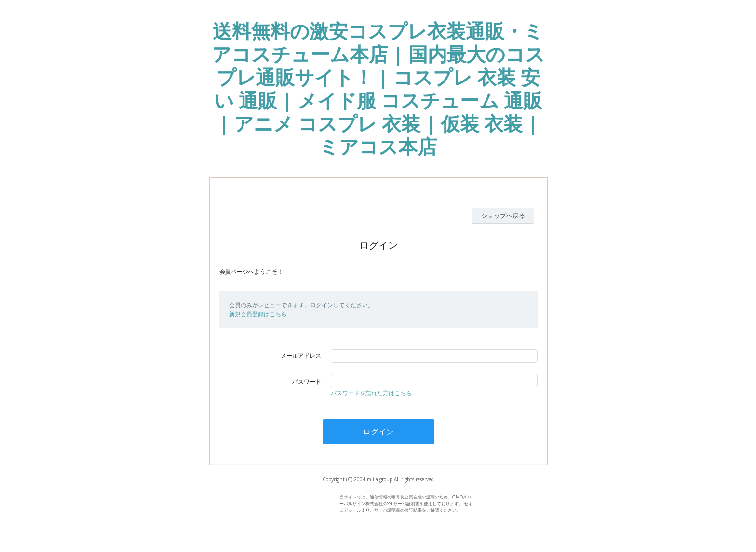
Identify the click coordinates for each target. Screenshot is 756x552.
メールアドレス (301, 356)
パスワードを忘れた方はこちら (371, 393)
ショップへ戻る (503, 215)
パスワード (307, 382)
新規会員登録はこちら (258, 314)
